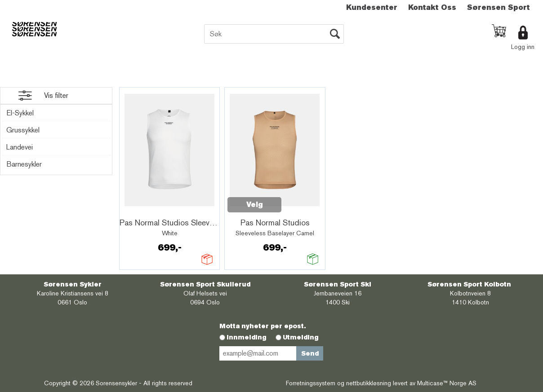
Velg (255, 205)
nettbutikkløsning (369, 383)
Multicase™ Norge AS (447, 383)
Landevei (20, 147)
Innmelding (247, 337)
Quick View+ (146, 210)
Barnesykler (24, 164)
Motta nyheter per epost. (263, 326)
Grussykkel (23, 130)
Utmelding (301, 337)
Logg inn (523, 47)
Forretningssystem (311, 383)
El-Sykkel (20, 113)
